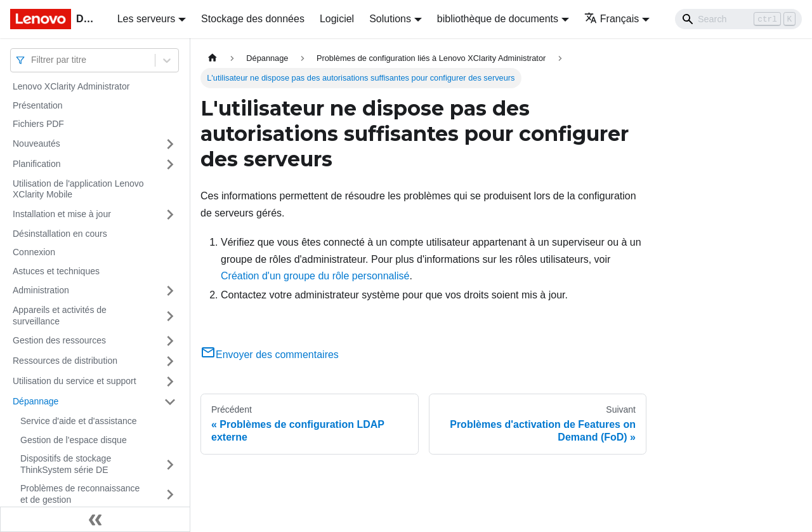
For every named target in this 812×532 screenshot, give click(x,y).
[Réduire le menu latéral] (95, 519)
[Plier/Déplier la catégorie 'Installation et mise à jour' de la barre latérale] (170, 215)
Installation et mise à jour (62, 214)
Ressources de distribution (65, 361)
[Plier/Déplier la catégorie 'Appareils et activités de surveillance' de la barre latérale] (170, 316)
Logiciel (337, 19)
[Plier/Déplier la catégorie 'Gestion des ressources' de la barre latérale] (170, 341)
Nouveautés (36, 143)
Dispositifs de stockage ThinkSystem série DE (66, 464)
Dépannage (36, 401)
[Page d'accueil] (213, 58)
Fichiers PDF (38, 124)
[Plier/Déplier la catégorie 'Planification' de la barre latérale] (170, 164)
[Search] (738, 19)
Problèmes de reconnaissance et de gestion (80, 494)
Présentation (38, 105)
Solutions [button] (390, 19)
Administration (41, 290)
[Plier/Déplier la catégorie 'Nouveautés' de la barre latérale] (170, 144)
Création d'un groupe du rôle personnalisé (315, 276)
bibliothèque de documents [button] (498, 19)
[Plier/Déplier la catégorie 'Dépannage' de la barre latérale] (170, 402)
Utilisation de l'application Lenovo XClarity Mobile (78, 189)
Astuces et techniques (56, 271)
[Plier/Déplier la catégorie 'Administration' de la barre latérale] (170, 291)
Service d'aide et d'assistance (79, 421)
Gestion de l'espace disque (74, 440)
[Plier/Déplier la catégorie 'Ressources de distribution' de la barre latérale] (170, 361)
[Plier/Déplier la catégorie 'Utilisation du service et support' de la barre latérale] (170, 382)
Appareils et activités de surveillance (60, 316)
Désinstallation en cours (60, 234)
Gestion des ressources (59, 340)
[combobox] (32, 60)
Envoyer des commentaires (270, 355)
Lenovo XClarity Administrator (71, 86)
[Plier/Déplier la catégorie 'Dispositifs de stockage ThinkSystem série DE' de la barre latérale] (170, 464)
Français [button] (612, 19)
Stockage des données (253, 19)
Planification (37, 164)
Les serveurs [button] (147, 19)
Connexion (34, 252)
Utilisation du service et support (75, 381)
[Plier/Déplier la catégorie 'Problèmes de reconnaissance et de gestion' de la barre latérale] (170, 494)
